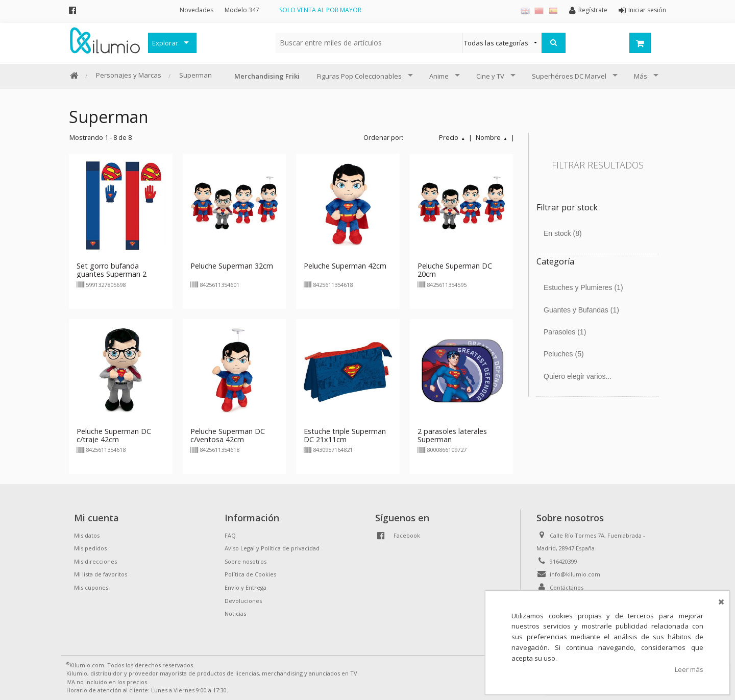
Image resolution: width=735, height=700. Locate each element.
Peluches (564, 354)
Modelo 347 (242, 10)
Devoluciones (243, 601)
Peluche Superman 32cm (232, 266)
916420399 (563, 561)
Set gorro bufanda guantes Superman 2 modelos (112, 274)
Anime (439, 76)
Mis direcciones (95, 561)
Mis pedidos (90, 548)
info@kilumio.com (575, 574)
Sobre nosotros (246, 561)
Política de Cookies (250, 574)
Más (641, 76)
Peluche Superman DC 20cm (455, 270)
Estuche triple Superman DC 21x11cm (345, 435)
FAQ (230, 535)
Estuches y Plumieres (583, 287)
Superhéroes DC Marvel (569, 76)
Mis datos (87, 535)
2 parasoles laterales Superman (452, 435)
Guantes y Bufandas (581, 310)
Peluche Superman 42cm (345, 266)
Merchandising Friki (267, 76)
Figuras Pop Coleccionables (359, 76)
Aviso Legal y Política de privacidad (272, 548)
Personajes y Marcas (129, 75)
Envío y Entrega (246, 587)
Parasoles (565, 332)
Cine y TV (490, 76)
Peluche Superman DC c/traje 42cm (114, 435)
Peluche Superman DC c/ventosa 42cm (228, 435)
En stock (563, 233)
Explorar (165, 43)
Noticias (235, 613)
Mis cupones (91, 587)
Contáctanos (567, 587)
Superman (195, 75)
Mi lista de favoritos (101, 574)
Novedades (197, 10)
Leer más (689, 669)
